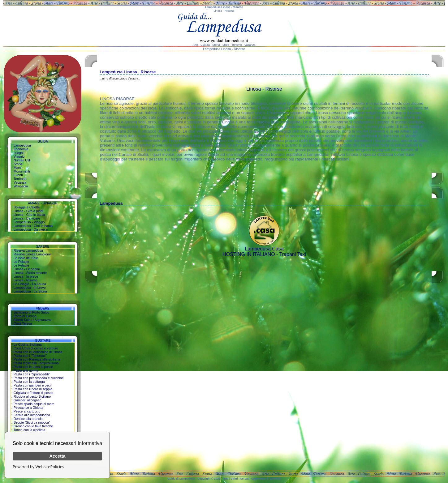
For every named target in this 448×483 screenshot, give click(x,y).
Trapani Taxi (293, 254)
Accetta (58, 456)
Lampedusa (22, 145)
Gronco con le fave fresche (33, 426)
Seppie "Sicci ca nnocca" (32, 422)
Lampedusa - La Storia (30, 291)
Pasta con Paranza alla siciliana (37, 359)
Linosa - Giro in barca (29, 215)
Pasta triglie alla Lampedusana (36, 363)
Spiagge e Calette (27, 207)
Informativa (90, 443)
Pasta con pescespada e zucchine (39, 378)
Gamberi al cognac (27, 400)
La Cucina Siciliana (28, 344)
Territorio (20, 179)
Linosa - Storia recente (30, 273)
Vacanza (20, 182)
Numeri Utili (22, 160)
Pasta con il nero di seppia (33, 389)
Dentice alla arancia (28, 419)
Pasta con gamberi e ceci (32, 385)
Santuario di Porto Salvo (31, 312)
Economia (21, 149)
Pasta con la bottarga (29, 382)
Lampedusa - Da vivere (31, 229)
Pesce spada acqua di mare (34, 404)
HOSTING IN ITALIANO (249, 254)
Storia (18, 164)
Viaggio (19, 156)
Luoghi (19, 153)
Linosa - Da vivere (27, 218)
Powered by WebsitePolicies (38, 467)
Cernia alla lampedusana (32, 415)
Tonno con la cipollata (30, 430)
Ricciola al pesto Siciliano (32, 396)
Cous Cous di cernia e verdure (36, 348)
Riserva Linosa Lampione (32, 254)
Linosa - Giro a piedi (28, 211)
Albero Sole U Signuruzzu (32, 320)
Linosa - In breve (26, 276)
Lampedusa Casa (264, 249)
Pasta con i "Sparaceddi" (32, 374)
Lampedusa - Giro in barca (33, 226)
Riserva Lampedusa (28, 250)
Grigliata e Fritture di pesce (33, 393)
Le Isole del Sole (26, 258)
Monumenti (22, 171)
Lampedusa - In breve (30, 288)
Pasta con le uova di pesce (33, 367)
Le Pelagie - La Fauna (30, 284)
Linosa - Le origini (27, 269)
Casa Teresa (23, 323)
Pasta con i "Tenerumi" (30, 356)
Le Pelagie (21, 262)
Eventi (18, 175)
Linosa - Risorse (26, 280)
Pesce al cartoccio (27, 411)
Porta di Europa (25, 316)
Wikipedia (21, 186)
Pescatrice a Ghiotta (28, 408)
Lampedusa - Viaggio (29, 222)
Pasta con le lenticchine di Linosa (38, 352)
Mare (17, 168)
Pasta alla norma (26, 370)
